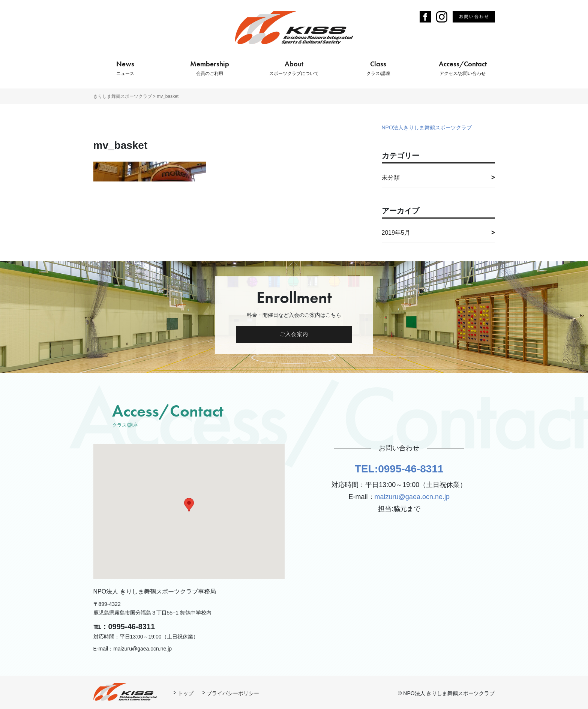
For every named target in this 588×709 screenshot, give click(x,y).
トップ (186, 693)
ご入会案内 (294, 334)
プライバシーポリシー (233, 693)
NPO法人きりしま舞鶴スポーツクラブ (427, 127)
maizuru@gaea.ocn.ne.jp (412, 497)
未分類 (391, 178)
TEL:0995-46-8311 (399, 469)
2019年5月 (396, 233)
